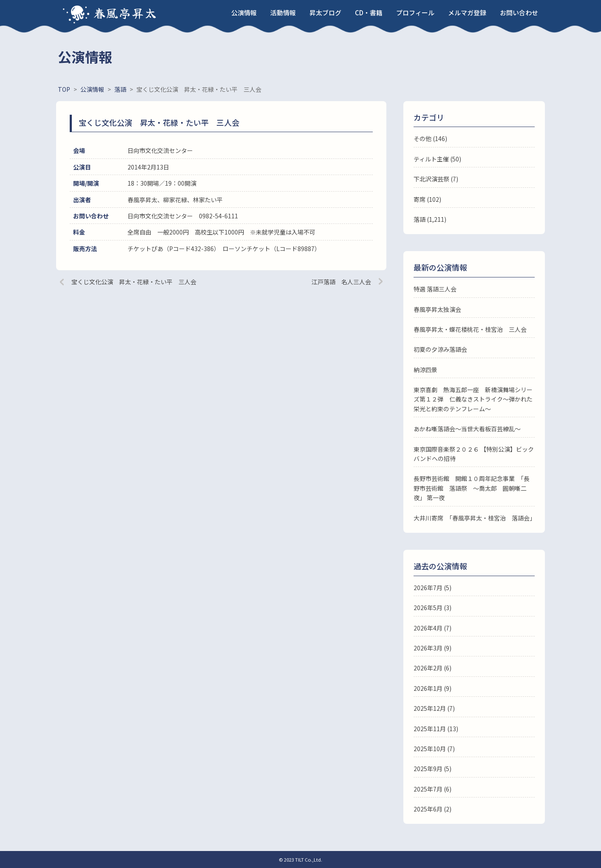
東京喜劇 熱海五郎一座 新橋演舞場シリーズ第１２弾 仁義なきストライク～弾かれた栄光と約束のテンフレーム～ (473, 399)
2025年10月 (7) (434, 749)
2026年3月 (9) (432, 648)
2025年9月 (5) (432, 769)
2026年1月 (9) (432, 688)
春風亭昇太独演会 (437, 309)
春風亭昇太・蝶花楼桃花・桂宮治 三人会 (470, 329)
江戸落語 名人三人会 (341, 282)
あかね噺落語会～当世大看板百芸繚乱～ (467, 429)
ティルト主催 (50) (437, 159)
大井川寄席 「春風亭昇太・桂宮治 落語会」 (475, 518)
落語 (420, 219)
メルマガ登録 (467, 13)
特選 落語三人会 (435, 289)
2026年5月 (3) (432, 608)
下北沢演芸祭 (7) (436, 179)
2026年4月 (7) (432, 628)
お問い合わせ (519, 13)
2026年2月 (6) (432, 668)
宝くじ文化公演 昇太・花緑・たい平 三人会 (134, 282)
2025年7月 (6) (432, 789)
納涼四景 (425, 370)
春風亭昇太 (125, 13)
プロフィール (415, 13)
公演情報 (244, 13)
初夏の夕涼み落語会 (440, 349)
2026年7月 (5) (432, 588)
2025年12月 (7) (434, 708)
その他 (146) (430, 139)
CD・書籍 (369, 13)
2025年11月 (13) (436, 729)
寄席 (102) (427, 199)
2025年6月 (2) (432, 809)
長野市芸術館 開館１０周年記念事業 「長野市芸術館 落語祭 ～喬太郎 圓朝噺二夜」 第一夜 (472, 488)
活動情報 (283, 13)
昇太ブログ (325, 13)
